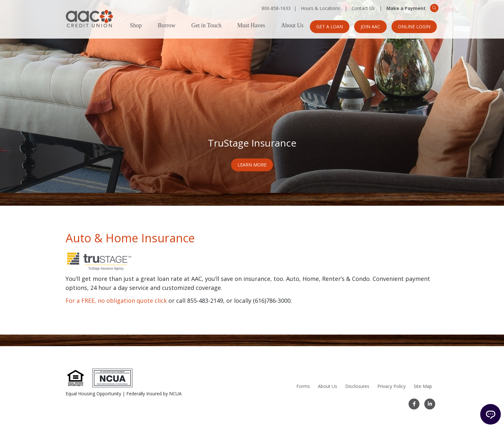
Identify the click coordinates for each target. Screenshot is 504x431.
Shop (136, 26)
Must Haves (251, 26)
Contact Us (363, 8)
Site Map (423, 386)
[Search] (434, 8)
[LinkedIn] (430, 404)
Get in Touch (206, 26)
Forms (303, 386)
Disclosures (357, 386)
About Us (292, 26)
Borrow (167, 26)
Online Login (414, 27)
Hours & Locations (320, 8)
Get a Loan (330, 27)
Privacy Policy (392, 386)
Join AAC (370, 27)
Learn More (252, 165)
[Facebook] (414, 404)
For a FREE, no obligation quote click (116, 301)
